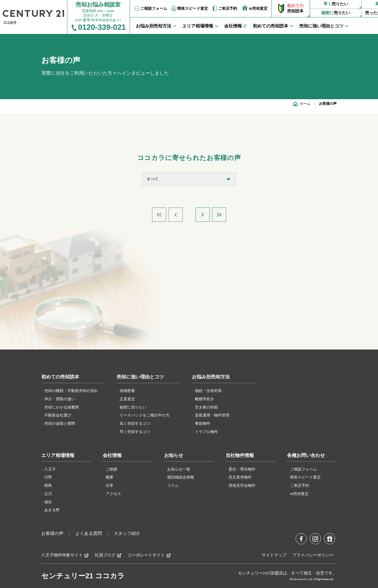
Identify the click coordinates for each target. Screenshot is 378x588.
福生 (48, 502)
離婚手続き (205, 399)
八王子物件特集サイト (65, 555)
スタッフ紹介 (127, 534)
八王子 (50, 469)
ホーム (305, 104)
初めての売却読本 (60, 377)
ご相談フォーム (150, 9)
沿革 (110, 486)
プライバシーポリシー (313, 555)
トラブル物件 (206, 432)
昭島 (48, 486)
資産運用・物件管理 (212, 415)
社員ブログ (108, 555)
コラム (173, 486)
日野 (48, 477)
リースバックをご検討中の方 (145, 415)
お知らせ (174, 456)
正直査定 (127, 399)
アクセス (113, 494)
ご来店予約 (224, 9)
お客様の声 (52, 534)
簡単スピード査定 (189, 9)
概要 (110, 477)
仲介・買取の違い (60, 399)
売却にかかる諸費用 (62, 407)
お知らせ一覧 (179, 469)
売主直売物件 (240, 477)
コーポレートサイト (149, 555)
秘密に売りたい (133, 407)
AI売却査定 (255, 8)
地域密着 (127, 391)
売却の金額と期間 (60, 424)
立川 (48, 494)
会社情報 (112, 456)
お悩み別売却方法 (211, 377)
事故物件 (203, 424)
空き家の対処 (206, 407)
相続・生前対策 (208, 391)
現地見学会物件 (242, 486)
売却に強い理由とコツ (140, 377)
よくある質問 (89, 534)
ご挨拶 (111, 469)
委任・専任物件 (242, 469)
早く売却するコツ (135, 432)
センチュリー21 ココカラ (83, 576)
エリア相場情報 (58, 456)
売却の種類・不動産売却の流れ (71, 391)
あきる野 (52, 510)
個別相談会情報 (181, 477)
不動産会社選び (58, 415)
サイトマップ (274, 555)
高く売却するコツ (135, 424)
